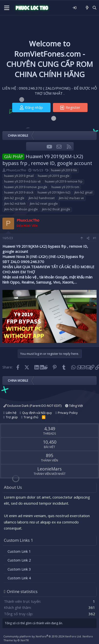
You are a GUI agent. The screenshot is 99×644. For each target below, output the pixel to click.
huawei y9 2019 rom (65, 187)
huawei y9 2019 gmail (19, 176)
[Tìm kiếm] (94, 8)
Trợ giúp (12, 417)
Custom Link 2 (19, 560)
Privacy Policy (68, 413)
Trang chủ (31, 417)
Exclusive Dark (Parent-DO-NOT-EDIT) (32, 406)
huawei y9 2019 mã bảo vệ (22, 181)
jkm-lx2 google (14, 198)
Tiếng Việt (74, 406)
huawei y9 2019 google (54, 176)
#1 (95, 238)
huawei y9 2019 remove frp (64, 181)
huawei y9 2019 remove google (26, 187)
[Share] (88, 238)
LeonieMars (49, 469)
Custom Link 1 (19, 551)
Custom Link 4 (19, 578)
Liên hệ (11, 413)
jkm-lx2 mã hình (15, 204)
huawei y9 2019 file (64, 170)
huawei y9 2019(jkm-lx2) (54, 192)
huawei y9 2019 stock (19, 192)
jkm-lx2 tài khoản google (21, 209)
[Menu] (7, 8)
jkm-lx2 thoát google (56, 209)
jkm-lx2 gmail (83, 192)
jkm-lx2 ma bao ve (71, 198)
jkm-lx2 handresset (42, 198)
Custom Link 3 (19, 569)
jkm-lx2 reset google (44, 204)
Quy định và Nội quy (37, 413)
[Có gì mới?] (87, 8)
